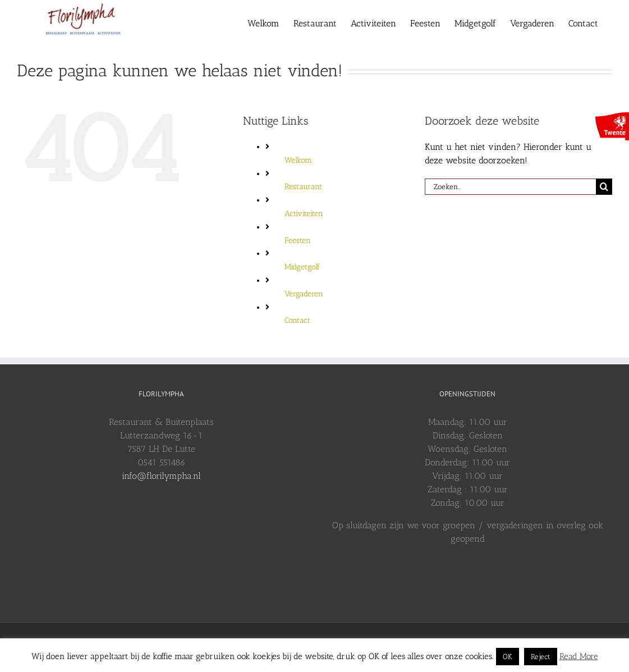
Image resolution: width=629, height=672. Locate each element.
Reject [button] (541, 657)
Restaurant (303, 187)
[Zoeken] (604, 187)
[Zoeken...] (510, 187)
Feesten (298, 241)
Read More (579, 656)
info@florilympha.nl (161, 476)
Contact (297, 320)
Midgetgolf (302, 267)
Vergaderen (304, 294)
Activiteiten (304, 214)
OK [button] (508, 657)
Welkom (298, 160)
